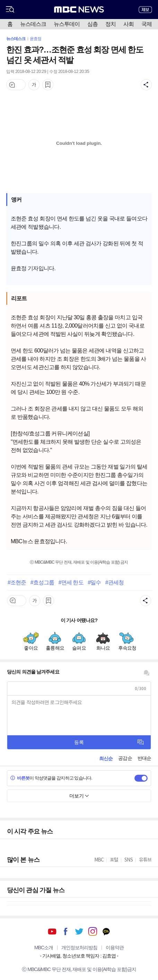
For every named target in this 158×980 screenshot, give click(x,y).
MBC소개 (44, 948)
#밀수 (94, 582)
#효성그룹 (42, 582)
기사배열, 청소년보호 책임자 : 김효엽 (79, 956)
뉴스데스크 (33, 24)
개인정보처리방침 (79, 948)
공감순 (125, 758)
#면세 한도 (71, 582)
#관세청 (115, 582)
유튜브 (52, 931)
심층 (93, 24)
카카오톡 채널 (106, 931)
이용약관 (115, 948)
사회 (129, 24)
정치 (111, 24)
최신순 (106, 758)
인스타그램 (93, 931)
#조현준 (17, 582)
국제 (147, 24)
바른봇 (20, 778)
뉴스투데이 (67, 24)
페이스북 (66, 931)
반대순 (144, 758)
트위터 (79, 931)
